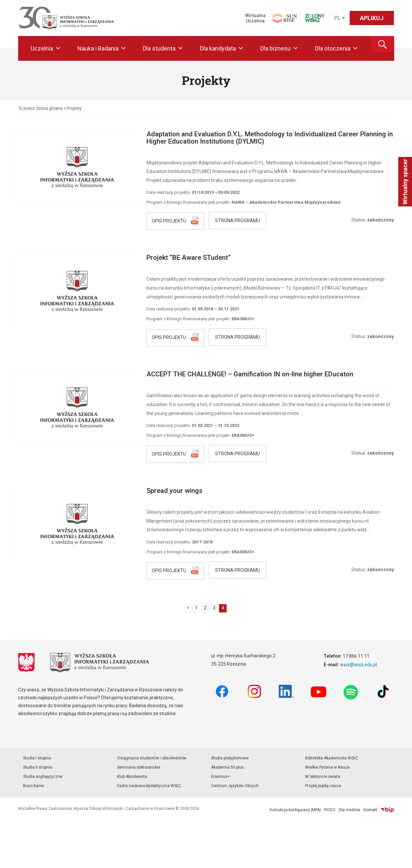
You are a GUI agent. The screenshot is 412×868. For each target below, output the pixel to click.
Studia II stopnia (38, 767)
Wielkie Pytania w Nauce (327, 767)
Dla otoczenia (337, 48)
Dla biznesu (279, 48)
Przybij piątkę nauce (323, 786)
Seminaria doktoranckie (139, 767)
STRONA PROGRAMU (238, 221)
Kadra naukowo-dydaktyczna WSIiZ (149, 786)
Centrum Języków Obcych (235, 786)
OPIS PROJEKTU (169, 221)
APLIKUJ (372, 18)
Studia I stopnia (37, 758)
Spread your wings (174, 491)
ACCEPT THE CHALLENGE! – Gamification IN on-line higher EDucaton (250, 374)
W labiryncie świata (323, 777)
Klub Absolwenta (132, 777)
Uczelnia (46, 48)
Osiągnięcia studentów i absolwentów (152, 758)
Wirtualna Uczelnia (255, 18)
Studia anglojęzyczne (43, 777)
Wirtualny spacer (405, 182)
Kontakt (370, 810)
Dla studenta (163, 48)
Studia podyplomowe (230, 758)
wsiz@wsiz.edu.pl (359, 665)
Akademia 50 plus (227, 767)
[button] (383, 44)
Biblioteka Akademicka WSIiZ (332, 758)
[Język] (339, 18)
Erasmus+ (221, 777)
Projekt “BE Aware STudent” (189, 258)
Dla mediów (349, 810)
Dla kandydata (222, 48)
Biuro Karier (34, 786)
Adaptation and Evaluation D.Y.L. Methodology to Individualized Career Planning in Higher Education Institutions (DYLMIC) (270, 138)
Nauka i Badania (102, 48)
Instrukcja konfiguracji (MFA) (295, 810)
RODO (330, 810)
